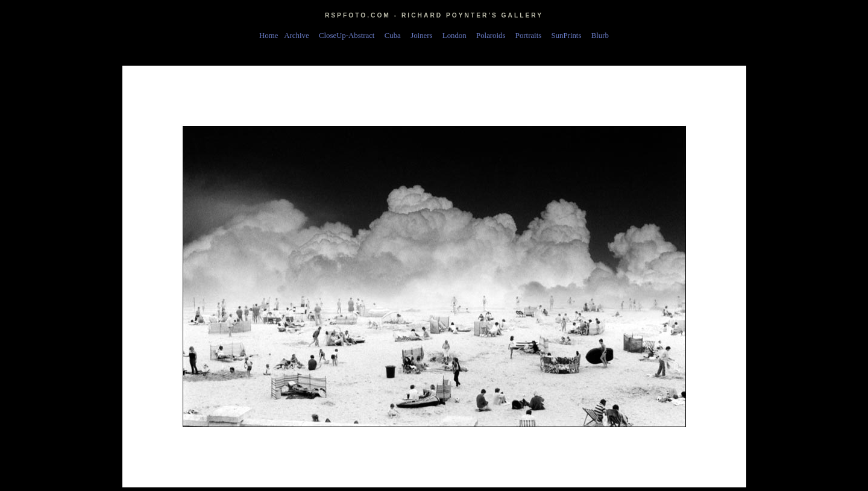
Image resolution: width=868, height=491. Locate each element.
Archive (298, 36)
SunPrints (568, 36)
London (456, 36)
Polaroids (493, 36)
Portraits (530, 36)
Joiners (423, 36)
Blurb (600, 36)
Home (269, 36)
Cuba (395, 36)
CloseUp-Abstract (349, 36)
